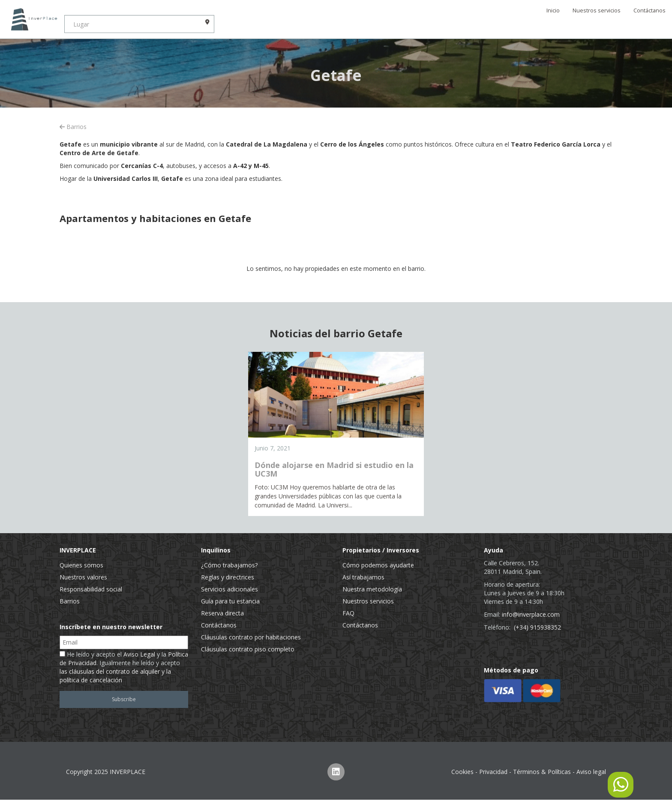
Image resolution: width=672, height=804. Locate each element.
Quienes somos (81, 565)
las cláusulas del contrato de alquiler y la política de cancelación (115, 676)
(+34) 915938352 (537, 627)
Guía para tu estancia (230, 601)
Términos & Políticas (542, 772)
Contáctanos (649, 10)
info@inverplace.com (531, 614)
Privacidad (493, 772)
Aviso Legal (139, 654)
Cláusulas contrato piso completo (248, 649)
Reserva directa (222, 613)
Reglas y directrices (228, 577)
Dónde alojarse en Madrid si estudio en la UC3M (334, 469)
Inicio (553, 10)
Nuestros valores (83, 577)
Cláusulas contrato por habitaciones (251, 637)
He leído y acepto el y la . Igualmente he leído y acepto (124, 667)
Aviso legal (591, 772)
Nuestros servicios (597, 10)
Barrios (73, 127)
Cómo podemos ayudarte (378, 565)
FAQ (348, 613)
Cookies (462, 772)
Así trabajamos (363, 577)
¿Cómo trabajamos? (229, 565)
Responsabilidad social (91, 589)
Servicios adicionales (229, 589)
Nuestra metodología (372, 589)
